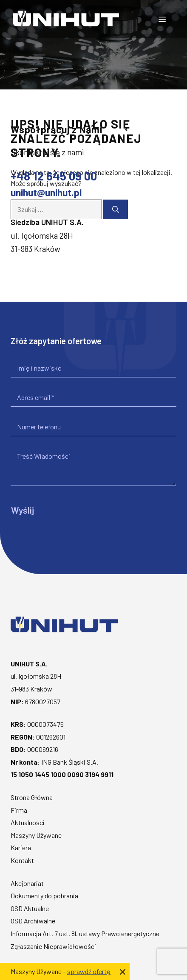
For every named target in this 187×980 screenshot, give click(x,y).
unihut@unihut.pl (46, 192)
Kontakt (22, 860)
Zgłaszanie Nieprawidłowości (53, 946)
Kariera (21, 847)
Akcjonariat (27, 883)
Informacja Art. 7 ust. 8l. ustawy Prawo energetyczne (85, 933)
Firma (19, 810)
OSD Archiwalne (33, 921)
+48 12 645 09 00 (54, 176)
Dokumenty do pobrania (44, 896)
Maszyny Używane (36, 835)
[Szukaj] (116, 209)
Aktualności (28, 822)
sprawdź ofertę (89, 971)
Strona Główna (32, 797)
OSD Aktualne (30, 908)
